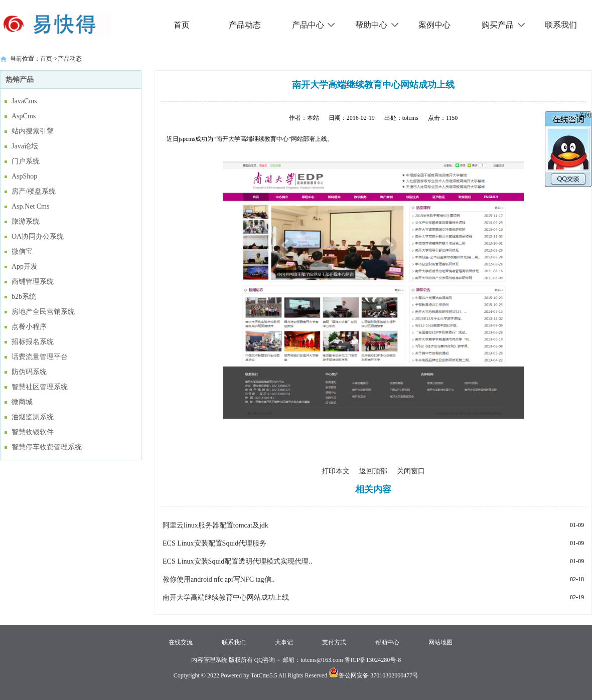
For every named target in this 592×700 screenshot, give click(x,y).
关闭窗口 (411, 471)
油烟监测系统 (33, 417)
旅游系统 (26, 221)
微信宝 (22, 251)
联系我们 (561, 25)
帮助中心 (377, 25)
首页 (182, 25)
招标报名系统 (33, 342)
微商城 (22, 402)
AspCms (24, 116)
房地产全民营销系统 (43, 312)
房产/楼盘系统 (34, 191)
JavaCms (24, 101)
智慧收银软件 (33, 432)
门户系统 (26, 161)
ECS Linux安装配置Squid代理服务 (214, 543)
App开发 (25, 267)
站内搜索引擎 (33, 131)
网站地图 (440, 642)
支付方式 (334, 642)
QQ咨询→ (267, 660)
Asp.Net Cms (30, 206)
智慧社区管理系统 (40, 387)
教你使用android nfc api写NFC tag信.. (219, 579)
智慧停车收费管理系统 (47, 447)
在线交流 (181, 642)
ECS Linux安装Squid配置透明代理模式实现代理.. (237, 561)
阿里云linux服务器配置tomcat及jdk (215, 525)
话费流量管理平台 (40, 357)
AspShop (24, 176)
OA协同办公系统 (38, 236)
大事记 (284, 642)
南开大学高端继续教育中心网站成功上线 (226, 597)
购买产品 (503, 25)
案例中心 (434, 25)
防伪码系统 (29, 372)
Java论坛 (25, 146)
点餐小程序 (29, 327)
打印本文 (336, 471)
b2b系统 (24, 297)
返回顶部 (373, 471)
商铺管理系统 (33, 282)
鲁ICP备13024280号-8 (373, 660)
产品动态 (245, 25)
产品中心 (314, 25)
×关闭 (583, 115)
